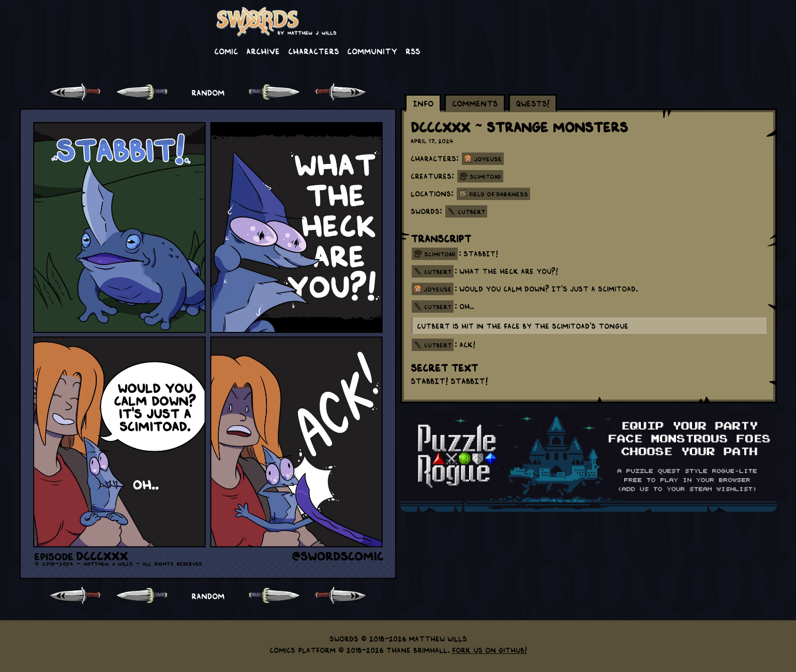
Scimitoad (485, 176)
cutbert (438, 271)
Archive (263, 51)
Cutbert (471, 211)
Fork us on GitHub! (490, 650)
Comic (226, 51)
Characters (313, 51)
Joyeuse (488, 159)
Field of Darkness (499, 194)
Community (372, 51)
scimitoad (440, 254)
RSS (413, 51)
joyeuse (438, 289)
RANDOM (208, 92)
